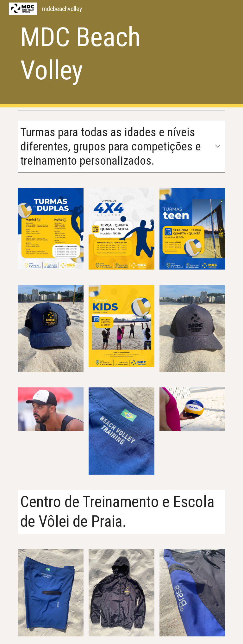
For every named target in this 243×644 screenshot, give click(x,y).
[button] (218, 147)
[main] (104, 54)
